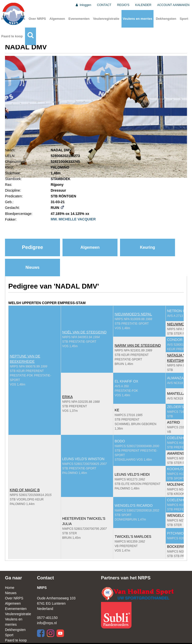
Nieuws (32, 267)
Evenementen (79, 19)
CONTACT (104, 5)
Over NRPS (37, 19)
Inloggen (83, 5)
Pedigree (32, 247)
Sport (184, 19)
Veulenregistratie (106, 19)
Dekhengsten (166, 19)
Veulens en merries (138, 19)
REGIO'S (123, 5)
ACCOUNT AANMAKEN (173, 5)
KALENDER (143, 5)
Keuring (147, 247)
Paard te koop (12, 36)
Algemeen (57, 19)
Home (10, 588)
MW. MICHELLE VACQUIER (73, 219)
